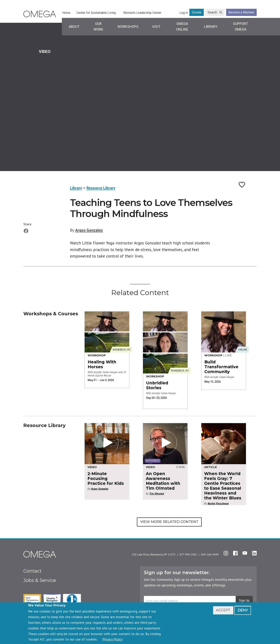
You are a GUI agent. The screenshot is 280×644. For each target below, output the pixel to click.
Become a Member (241, 12)
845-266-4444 (210, 554)
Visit (156, 27)
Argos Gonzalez (89, 230)
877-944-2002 (188, 554)
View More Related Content (169, 522)
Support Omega (240, 26)
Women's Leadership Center (142, 13)
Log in (184, 13)
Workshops (128, 27)
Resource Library (101, 188)
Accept (223, 610)
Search (212, 12)
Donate (197, 12)
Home (66, 13)
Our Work (98, 26)
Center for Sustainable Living (96, 13)
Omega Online (182, 26)
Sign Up (244, 601)
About (74, 27)
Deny (243, 610)
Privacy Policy (112, 639)
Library (211, 27)
